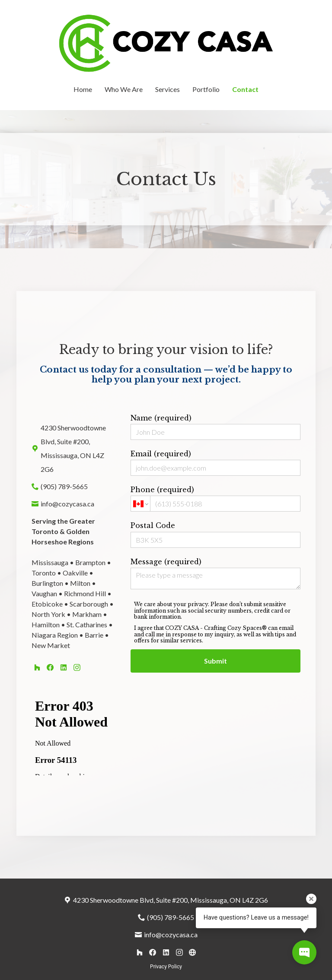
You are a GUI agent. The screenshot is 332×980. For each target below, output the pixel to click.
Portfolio (206, 89)
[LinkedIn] (63, 667)
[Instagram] (77, 667)
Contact (245, 89)
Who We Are (124, 89)
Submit (215, 661)
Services (168, 89)
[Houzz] (37, 667)
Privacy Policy (166, 967)
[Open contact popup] (304, 952)
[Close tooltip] (311, 899)
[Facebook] (50, 667)
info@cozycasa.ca (67, 504)
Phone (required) (215, 498)
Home (83, 89)
